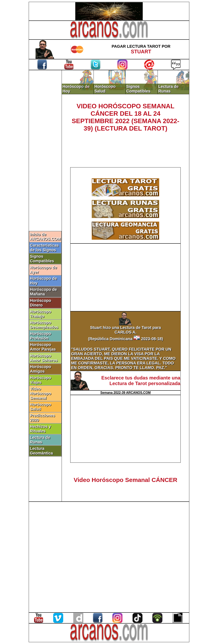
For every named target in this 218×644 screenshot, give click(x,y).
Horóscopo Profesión (41, 336)
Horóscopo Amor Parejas (43, 347)
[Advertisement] (45, 138)
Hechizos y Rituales (40, 429)
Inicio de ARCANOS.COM (45, 237)
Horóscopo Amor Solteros (44, 358)
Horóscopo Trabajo (41, 314)
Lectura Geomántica (41, 451)
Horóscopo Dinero (41, 303)
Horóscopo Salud (41, 407)
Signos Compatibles (42, 259)
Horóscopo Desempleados (44, 325)
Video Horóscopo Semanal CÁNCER (125, 480)
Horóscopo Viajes (41, 380)
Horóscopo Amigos (41, 369)
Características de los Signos (44, 248)
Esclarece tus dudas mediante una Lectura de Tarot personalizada (141, 381)
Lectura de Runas (40, 440)
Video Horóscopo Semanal (41, 393)
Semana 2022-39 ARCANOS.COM (126, 393)
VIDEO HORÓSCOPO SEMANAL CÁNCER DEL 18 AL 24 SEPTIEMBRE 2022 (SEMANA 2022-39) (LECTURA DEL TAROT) (125, 117)
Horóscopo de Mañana (43, 292)
